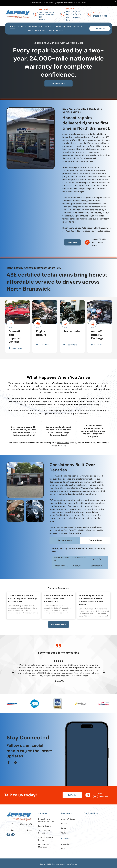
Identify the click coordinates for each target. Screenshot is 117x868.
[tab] (65, 550)
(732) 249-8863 (101, 797)
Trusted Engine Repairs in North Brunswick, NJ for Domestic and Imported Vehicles (92, 600)
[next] (104, 671)
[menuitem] (13, 26)
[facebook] (9, 763)
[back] (13, 671)
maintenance (63, 443)
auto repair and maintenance (96, 183)
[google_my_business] (15, 763)
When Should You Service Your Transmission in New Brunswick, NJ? (58, 598)
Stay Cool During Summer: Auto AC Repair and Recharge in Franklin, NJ (23, 598)
